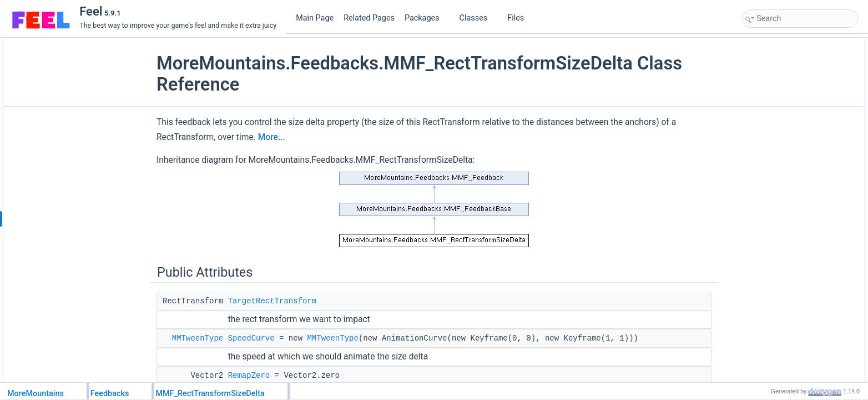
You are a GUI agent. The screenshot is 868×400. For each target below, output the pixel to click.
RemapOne (771, 93)
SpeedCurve (251, 338)
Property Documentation (781, 301)
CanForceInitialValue (785, 166)
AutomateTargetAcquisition (794, 117)
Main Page (315, 18)
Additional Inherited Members (789, 178)
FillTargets (769, 129)
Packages (426, 18)
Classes (478, 18)
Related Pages (369, 18)
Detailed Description (775, 191)
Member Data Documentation (789, 239)
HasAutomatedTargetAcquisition (802, 154)
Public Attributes (769, 44)
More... (272, 137)
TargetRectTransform (272, 301)
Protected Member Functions (788, 105)
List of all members (773, 337)
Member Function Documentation (794, 203)
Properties (761, 142)
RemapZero (249, 376)
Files (520, 18)
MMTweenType (198, 338)
